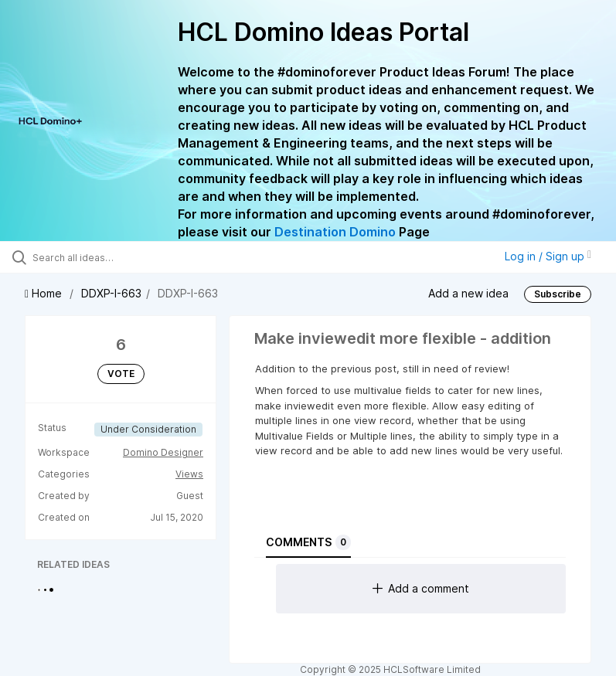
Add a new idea (468, 292)
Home (45, 293)
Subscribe (558, 294)
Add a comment (421, 588)
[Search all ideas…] (104, 257)
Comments (308, 542)
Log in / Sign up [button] (548, 256)
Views (189, 474)
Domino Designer (163, 452)
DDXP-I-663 (111, 293)
